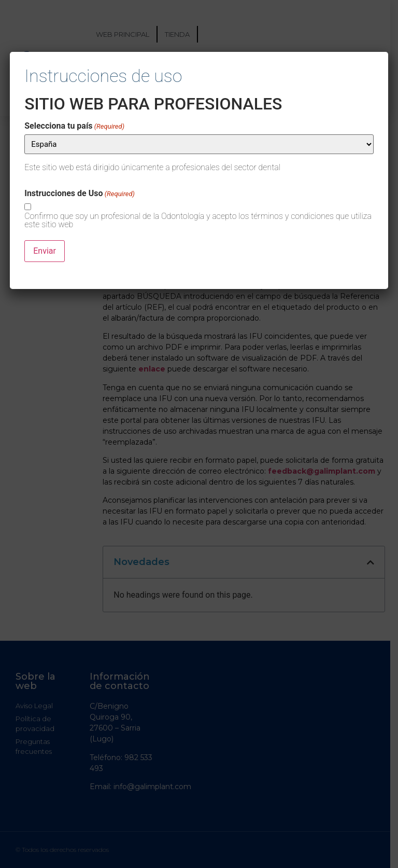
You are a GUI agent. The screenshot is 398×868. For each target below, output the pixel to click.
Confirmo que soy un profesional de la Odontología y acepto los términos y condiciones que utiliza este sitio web (198, 221)
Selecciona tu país (74, 126)
